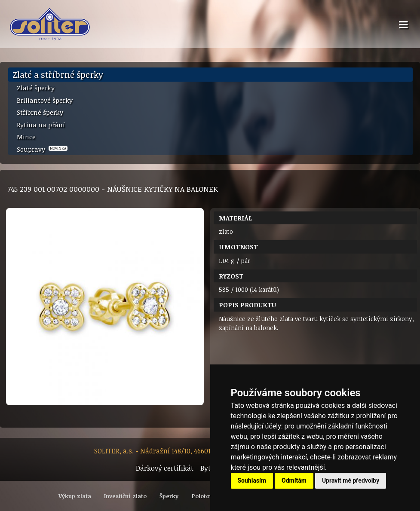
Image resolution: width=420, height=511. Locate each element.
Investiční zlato (125, 496)
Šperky (169, 496)
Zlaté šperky (36, 88)
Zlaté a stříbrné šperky (58, 74)
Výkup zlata (75, 496)
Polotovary (207, 496)
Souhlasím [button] (252, 480)
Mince (26, 137)
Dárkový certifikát (165, 468)
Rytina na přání (41, 125)
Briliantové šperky (45, 100)
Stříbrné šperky (40, 112)
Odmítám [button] (294, 480)
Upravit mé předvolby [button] (351, 480)
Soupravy (42, 149)
